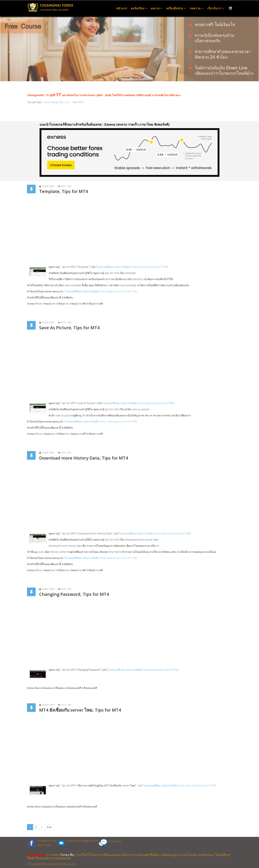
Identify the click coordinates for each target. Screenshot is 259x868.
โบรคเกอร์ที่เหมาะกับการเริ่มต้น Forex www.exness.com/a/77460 (101, 291)
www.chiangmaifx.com (57, 102)
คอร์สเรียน (138, 8)
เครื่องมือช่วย (175, 8)
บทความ (195, 8)
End (49, 827)
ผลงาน (155, 8)
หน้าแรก (122, 8)
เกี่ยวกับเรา (214, 8)
